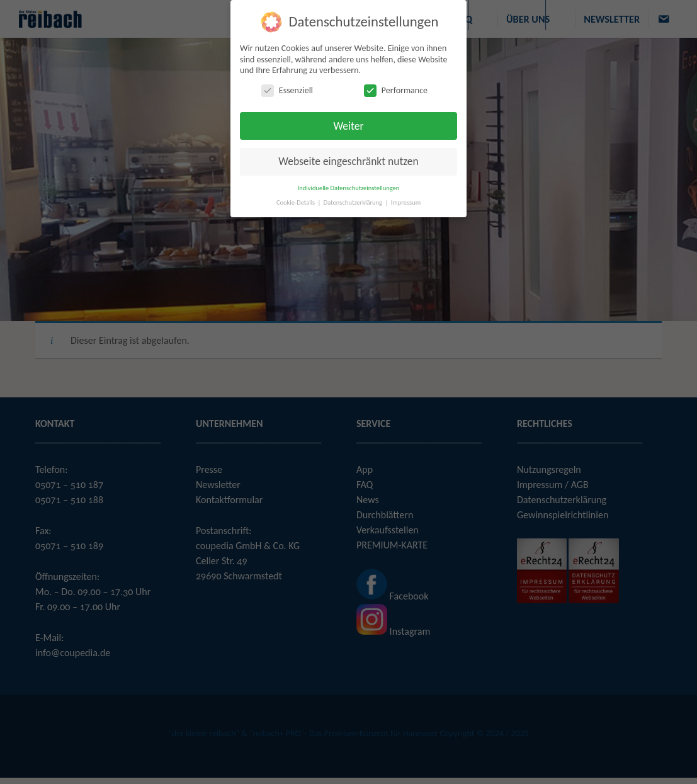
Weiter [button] (348, 126)
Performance (396, 90)
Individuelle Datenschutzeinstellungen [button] (349, 188)
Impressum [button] (406, 202)
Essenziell (287, 90)
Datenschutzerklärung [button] (354, 202)
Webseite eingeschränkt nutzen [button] (348, 161)
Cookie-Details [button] (297, 202)
